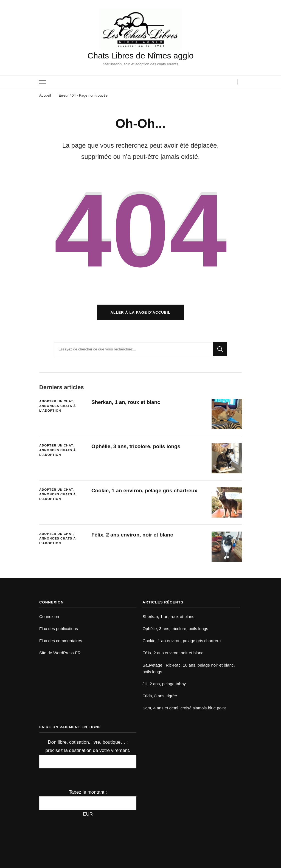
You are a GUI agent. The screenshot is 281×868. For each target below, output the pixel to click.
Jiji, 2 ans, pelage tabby (164, 684)
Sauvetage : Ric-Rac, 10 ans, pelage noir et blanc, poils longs (189, 668)
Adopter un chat (56, 401)
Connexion (49, 616)
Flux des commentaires (61, 641)
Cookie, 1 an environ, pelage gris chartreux (144, 491)
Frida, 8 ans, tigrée (160, 696)
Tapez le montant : (88, 792)
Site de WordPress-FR (60, 653)
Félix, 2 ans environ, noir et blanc (132, 535)
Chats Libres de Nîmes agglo (141, 56)
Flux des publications (59, 629)
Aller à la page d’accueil (141, 312)
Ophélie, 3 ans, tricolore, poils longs (136, 446)
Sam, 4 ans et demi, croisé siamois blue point (184, 708)
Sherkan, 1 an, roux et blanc (126, 402)
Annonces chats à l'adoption (57, 408)
